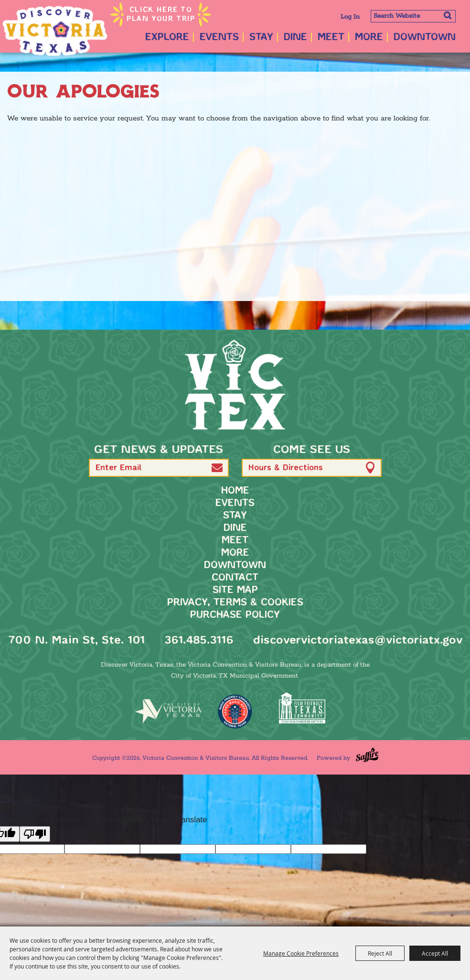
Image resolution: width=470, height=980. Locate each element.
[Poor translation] (35, 834)
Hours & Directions (286, 468)
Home (235, 491)
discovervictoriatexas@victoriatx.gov (358, 641)
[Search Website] (413, 16)
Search (447, 15)
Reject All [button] (380, 953)
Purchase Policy (235, 615)
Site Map (235, 590)
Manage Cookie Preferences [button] (301, 953)
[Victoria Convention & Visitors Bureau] (55, 31)
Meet (331, 38)
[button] (217, 468)
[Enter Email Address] (159, 468)
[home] (235, 385)
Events (219, 38)
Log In (350, 17)
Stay (261, 38)
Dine (295, 38)
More (369, 38)
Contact (235, 578)
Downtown (425, 38)
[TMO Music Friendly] (235, 711)
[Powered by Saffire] (367, 755)
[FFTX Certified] (302, 708)
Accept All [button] (435, 953)
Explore (167, 38)
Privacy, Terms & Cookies (235, 603)
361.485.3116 (199, 641)
